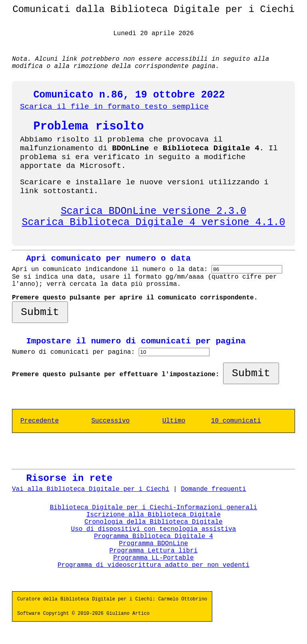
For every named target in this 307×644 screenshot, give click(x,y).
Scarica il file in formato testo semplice (114, 107)
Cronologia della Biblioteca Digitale (153, 522)
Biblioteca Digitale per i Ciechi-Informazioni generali (153, 508)
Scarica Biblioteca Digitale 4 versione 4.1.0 (154, 222)
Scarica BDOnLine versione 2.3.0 (153, 211)
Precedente (40, 421)
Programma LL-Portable (153, 558)
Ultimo (174, 421)
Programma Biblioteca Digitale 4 (153, 536)
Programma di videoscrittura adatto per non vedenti (153, 565)
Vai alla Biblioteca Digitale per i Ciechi (91, 489)
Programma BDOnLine (154, 544)
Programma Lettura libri (154, 551)
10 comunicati (236, 421)
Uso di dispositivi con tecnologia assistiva (154, 529)
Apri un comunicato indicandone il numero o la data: (112, 269)
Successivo (110, 421)
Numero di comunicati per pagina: (75, 352)
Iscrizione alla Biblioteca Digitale (153, 515)
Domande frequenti (213, 489)
